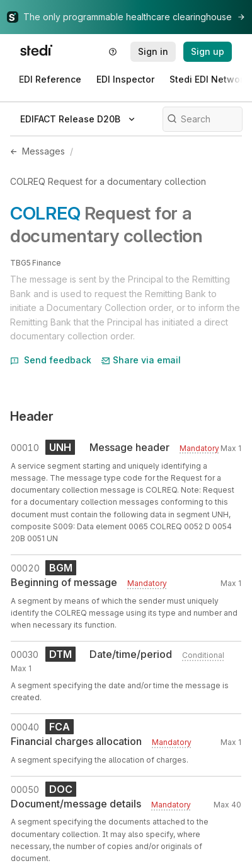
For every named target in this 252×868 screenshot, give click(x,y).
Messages (43, 151)
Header (32, 416)
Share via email (141, 360)
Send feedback (51, 360)
